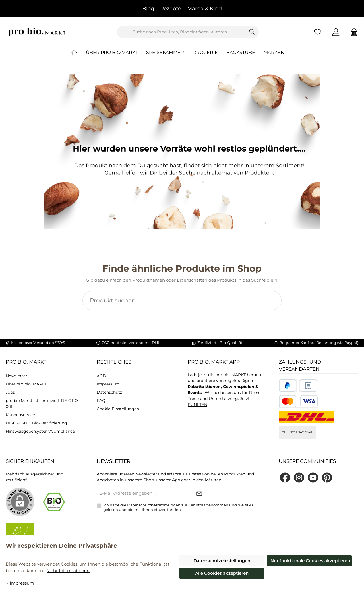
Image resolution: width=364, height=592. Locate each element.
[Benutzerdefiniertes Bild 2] (308, 386)
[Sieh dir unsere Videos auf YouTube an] (313, 477)
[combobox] (181, 32)
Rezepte (171, 9)
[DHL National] (307, 417)
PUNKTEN (197, 405)
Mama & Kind (204, 9)
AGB (101, 376)
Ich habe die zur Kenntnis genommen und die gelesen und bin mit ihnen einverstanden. (178, 507)
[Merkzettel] (318, 32)
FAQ (101, 401)
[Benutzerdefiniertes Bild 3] (298, 401)
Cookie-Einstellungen (118, 409)
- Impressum (20, 583)
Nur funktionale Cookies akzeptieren (310, 561)
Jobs (10, 392)
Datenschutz (109, 392)
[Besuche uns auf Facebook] (285, 477)
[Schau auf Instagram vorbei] (299, 477)
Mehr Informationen (68, 571)
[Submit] (199, 494)
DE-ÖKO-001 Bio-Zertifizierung (36, 423)
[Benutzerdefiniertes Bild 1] (288, 386)
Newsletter (16, 376)
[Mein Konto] (336, 32)
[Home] (78, 53)
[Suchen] (252, 32)
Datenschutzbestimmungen (154, 505)
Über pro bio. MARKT (26, 384)
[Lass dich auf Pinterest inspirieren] (327, 477)
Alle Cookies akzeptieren (222, 573)
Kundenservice (20, 415)
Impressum (108, 384)
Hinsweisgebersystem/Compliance (40, 431)
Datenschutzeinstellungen (222, 561)
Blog (148, 9)
